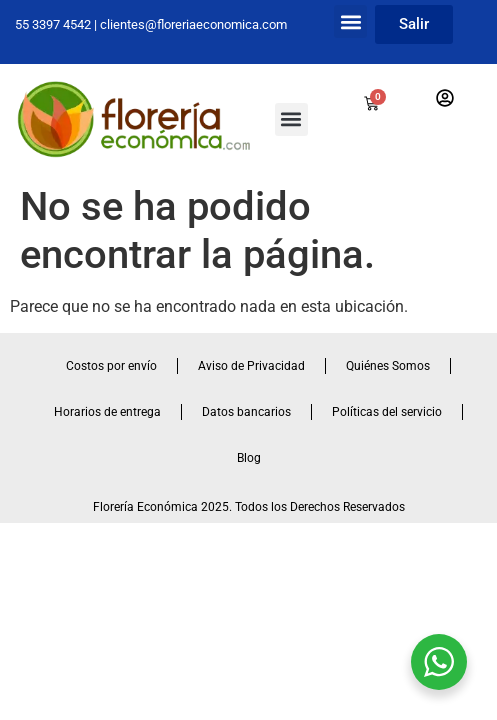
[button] (350, 21)
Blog (249, 458)
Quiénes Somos (388, 366)
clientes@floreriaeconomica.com (193, 24)
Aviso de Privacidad (251, 366)
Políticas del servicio (387, 412)
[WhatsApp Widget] (439, 662)
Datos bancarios (246, 412)
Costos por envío (111, 366)
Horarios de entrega (107, 412)
